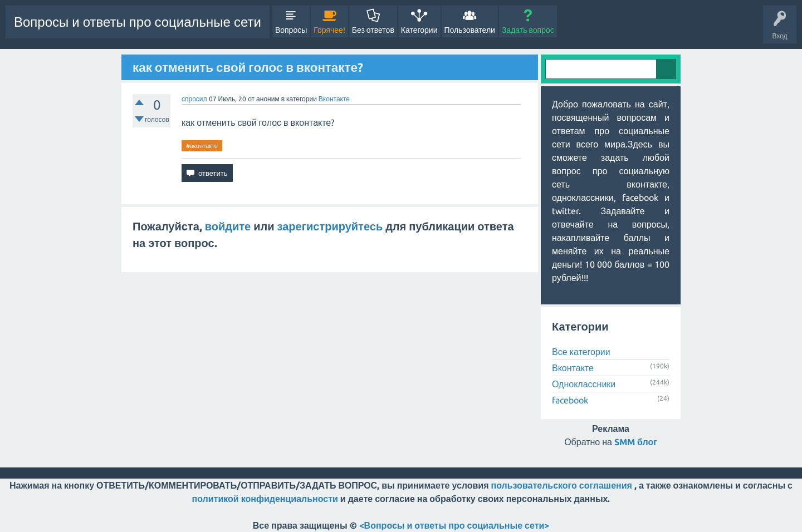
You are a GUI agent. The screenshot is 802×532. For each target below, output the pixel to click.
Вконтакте (334, 99)
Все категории (581, 352)
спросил (194, 99)
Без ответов (373, 30)
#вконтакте (202, 146)
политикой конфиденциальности (265, 499)
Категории (419, 30)
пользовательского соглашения (562, 485)
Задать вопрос (528, 30)
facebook (570, 400)
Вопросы (291, 30)
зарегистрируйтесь (330, 226)
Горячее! (329, 30)
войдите (228, 226)
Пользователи (470, 30)
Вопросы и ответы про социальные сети (138, 22)
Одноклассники (584, 384)
